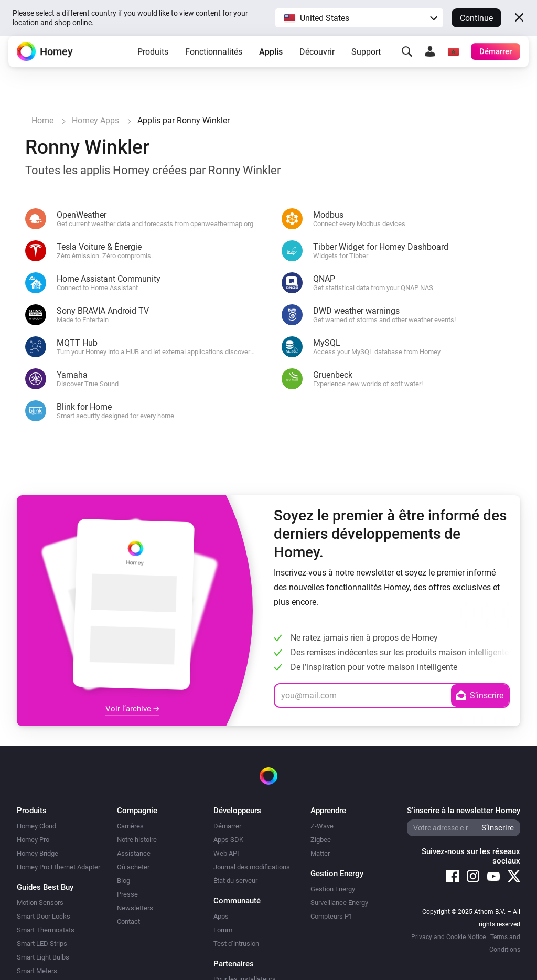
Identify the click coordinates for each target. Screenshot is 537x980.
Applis (271, 60)
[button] (359, 18)
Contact (128, 922)
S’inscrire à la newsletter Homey (464, 811)
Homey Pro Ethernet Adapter (58, 867)
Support (366, 60)
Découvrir (317, 60)
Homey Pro (33, 840)
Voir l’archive (132, 709)
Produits (153, 60)
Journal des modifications (252, 867)
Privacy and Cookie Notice (448, 937)
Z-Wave (322, 826)
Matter (320, 853)
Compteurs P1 (331, 916)
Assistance (134, 853)
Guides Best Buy (45, 887)
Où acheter (133, 867)
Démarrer (227, 826)
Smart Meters (37, 971)
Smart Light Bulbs (43, 957)
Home (42, 120)
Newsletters (135, 908)
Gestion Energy (333, 889)
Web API (226, 853)
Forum (223, 930)
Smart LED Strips (42, 944)
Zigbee (321, 840)
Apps (221, 916)
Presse (127, 894)
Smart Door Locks (44, 916)
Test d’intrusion (236, 944)
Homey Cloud (36, 826)
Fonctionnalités (214, 60)
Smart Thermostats (46, 930)
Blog (123, 881)
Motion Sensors (40, 903)
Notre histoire (137, 840)
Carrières (130, 826)
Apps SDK (228, 840)
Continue (476, 18)
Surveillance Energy (339, 903)
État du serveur (235, 881)
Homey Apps (95, 120)
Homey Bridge (37, 853)
